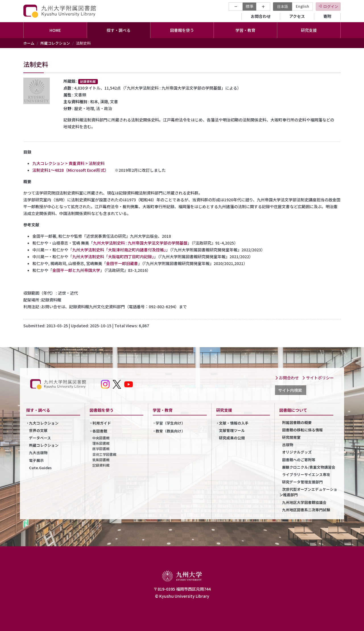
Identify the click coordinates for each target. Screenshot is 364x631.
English (302, 6)
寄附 (327, 16)
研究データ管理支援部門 (302, 482)
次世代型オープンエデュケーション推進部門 (308, 492)
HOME (55, 30)
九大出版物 (38, 453)
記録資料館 (101, 465)
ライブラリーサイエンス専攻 (306, 474)
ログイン (331, 6)
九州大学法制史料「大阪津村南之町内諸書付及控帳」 (119, 250)
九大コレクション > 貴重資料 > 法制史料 (69, 163)
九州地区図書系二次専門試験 (306, 510)
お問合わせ (261, 16)
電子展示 (36, 460)
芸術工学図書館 (104, 454)
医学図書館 (101, 449)
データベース (40, 438)
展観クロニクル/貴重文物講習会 (309, 467)
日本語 (283, 6)
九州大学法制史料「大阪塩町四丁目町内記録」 (113, 256)
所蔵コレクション (55, 43)
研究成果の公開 (232, 438)
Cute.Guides (40, 468)
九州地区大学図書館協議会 (304, 502)
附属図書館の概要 (297, 422)
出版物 (288, 445)
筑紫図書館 (101, 460)
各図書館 (100, 431)
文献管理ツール (232, 430)
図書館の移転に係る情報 (302, 430)
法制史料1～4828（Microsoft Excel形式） (70, 170)
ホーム (29, 43)
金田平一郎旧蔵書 (122, 263)
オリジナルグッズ (297, 452)
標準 (249, 6)
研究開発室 (291, 437)
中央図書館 (101, 438)
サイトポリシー (318, 378)
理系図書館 (101, 443)
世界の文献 (38, 430)
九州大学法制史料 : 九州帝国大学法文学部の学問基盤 (140, 243)
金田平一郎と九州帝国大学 (76, 270)
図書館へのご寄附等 (299, 460)
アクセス (297, 16)
